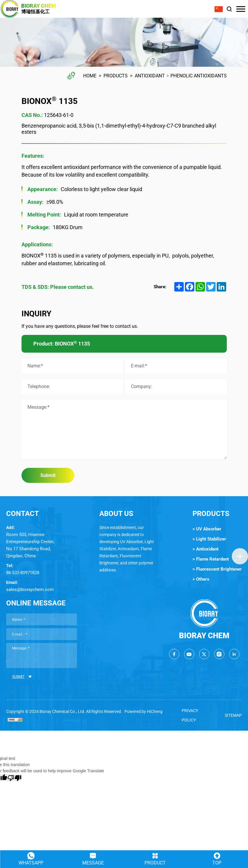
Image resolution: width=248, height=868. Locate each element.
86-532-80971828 (23, 573)
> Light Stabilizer (209, 539)
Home (90, 76)
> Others (201, 579)
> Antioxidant (206, 549)
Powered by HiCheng (143, 711)
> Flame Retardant (211, 559)
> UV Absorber (207, 529)
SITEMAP (233, 715)
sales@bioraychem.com (30, 589)
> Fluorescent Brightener (217, 569)
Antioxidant (150, 76)
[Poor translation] (14, 778)
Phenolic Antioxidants (199, 76)
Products (116, 76)
